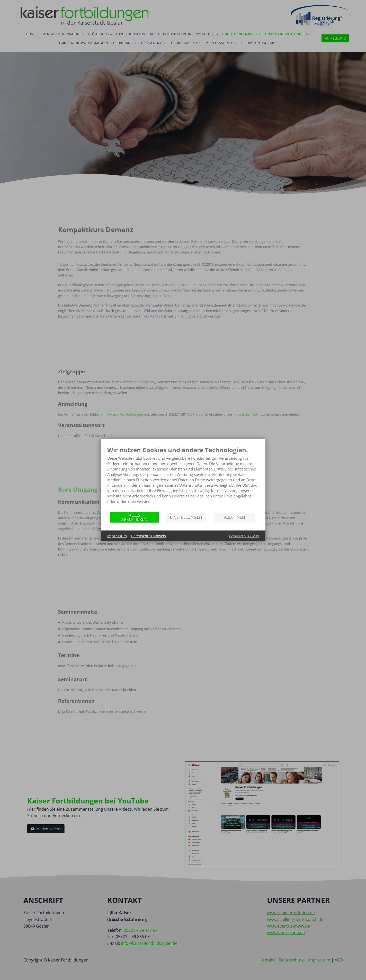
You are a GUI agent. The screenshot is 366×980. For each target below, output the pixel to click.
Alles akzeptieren (134, 517)
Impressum (117, 536)
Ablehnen (235, 517)
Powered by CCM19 (244, 536)
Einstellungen (186, 517)
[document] (183, 479)
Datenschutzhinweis (148, 536)
